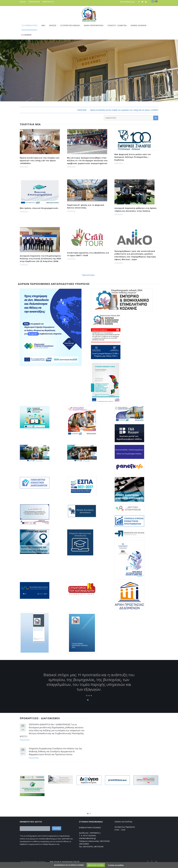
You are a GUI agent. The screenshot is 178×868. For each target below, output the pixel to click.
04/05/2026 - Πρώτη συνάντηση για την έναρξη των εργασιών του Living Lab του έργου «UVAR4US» (129, 110)
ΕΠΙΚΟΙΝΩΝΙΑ (34, 2)
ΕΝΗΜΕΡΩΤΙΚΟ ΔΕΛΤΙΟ (31, 822)
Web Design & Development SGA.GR (65, 862)
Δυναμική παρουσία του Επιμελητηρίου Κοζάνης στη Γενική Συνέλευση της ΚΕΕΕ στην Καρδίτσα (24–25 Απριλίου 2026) (40, 259)
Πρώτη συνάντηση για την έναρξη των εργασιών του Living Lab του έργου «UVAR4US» (40, 161)
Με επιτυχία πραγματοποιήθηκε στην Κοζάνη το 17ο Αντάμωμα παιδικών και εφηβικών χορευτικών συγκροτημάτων (87, 161)
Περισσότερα (25, 740)
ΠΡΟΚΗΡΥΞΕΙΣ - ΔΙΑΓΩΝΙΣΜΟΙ (40, 718)
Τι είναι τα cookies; (116, 865)
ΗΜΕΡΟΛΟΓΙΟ (48, 2)
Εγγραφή (57, 828)
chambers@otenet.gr (87, 838)
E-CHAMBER (26, 35)
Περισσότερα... (89, 275)
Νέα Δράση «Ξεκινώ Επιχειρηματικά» (39, 208)
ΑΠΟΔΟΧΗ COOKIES (96, 865)
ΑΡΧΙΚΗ (23, 2)
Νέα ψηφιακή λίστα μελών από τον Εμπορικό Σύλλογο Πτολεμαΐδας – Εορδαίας (133, 157)
